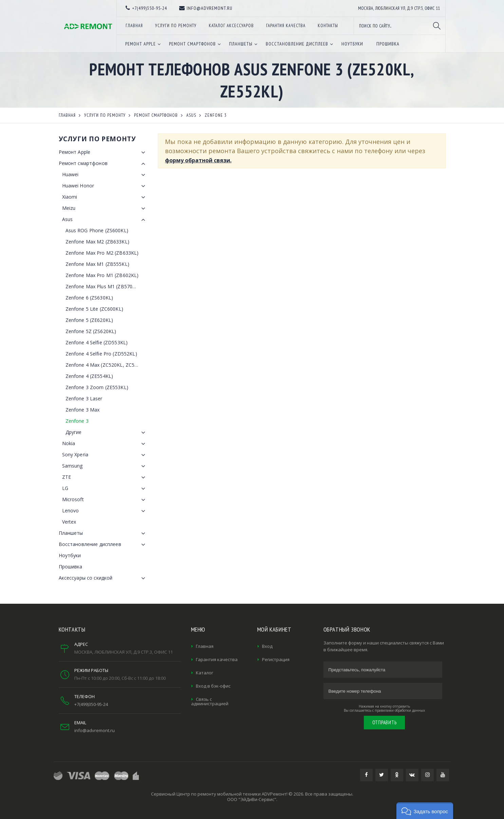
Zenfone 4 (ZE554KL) (89, 376)
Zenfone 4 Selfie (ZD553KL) (97, 342)
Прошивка (71, 567)
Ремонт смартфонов (103, 164)
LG (105, 489)
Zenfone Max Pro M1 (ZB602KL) (102, 275)
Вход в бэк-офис (213, 686)
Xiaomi (105, 197)
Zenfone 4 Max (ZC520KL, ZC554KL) (107, 365)
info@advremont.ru (95, 730)
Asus (105, 220)
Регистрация (276, 659)
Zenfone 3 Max (83, 410)
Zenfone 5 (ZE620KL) (89, 320)
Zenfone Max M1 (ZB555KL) (97, 264)
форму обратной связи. (198, 160)
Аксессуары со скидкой (103, 578)
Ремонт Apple (103, 152)
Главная (205, 646)
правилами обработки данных (400, 710)
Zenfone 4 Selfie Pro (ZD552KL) (101, 354)
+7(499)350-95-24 (91, 704)
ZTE (105, 477)
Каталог (204, 673)
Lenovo (105, 511)
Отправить (385, 722)
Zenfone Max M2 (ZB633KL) (97, 242)
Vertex (69, 522)
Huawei (105, 175)
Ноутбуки (70, 555)
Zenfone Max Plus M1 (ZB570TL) (103, 286)
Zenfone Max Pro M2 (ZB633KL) (102, 253)
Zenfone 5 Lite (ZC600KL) (94, 309)
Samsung (105, 466)
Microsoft (105, 500)
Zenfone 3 (77, 421)
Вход (267, 646)
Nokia (105, 444)
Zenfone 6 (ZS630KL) (89, 298)
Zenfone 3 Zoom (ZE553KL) (97, 387)
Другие (107, 433)
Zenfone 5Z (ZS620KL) (91, 331)
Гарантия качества (217, 659)
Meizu (105, 208)
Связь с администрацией (210, 701)
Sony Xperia (105, 455)
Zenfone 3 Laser (84, 398)
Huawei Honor (105, 186)
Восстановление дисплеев (103, 545)
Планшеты (103, 533)
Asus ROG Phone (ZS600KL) (97, 230)
